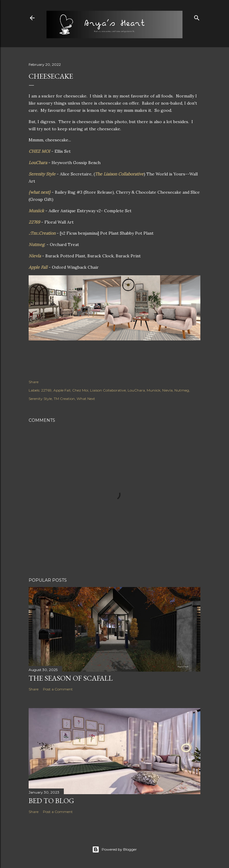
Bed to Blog (51, 801)
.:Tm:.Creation (42, 233)
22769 (35, 222)
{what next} (40, 192)
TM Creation (64, 399)
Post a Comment (58, 689)
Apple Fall (39, 267)
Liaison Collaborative (108, 390)
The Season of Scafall (71, 678)
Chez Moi (80, 390)
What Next (86, 399)
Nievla (35, 256)
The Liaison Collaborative (119, 174)
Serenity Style (42, 174)
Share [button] (34, 382)
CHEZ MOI (39, 151)
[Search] (197, 17)
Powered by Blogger (114, 849)
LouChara (38, 163)
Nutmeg (37, 244)
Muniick (37, 211)
